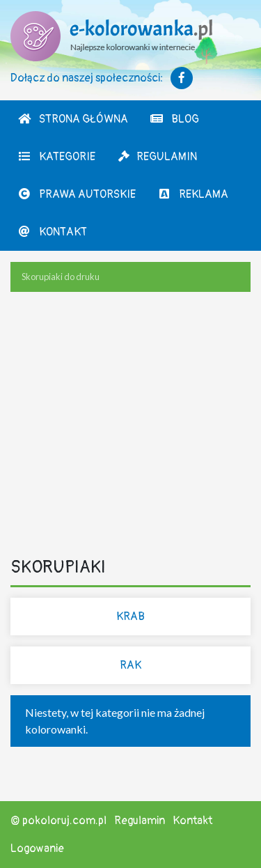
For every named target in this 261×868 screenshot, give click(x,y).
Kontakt (52, 232)
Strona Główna (73, 119)
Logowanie (37, 848)
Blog (174, 119)
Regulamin (157, 157)
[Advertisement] (130, 427)
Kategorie (56, 157)
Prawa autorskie (77, 194)
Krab (130, 617)
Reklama (193, 194)
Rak (130, 665)
